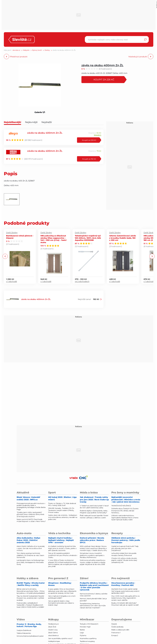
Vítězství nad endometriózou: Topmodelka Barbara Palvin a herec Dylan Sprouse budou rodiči (125, 518)
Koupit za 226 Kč (105, 80)
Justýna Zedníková (24, 630)
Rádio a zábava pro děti (120, 630)
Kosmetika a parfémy (88, 638)
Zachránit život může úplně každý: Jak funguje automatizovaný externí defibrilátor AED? (125, 591)
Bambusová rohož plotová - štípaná (20, 237)
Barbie (82, 630)
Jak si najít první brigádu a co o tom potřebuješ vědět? (62, 597)
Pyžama (83, 635)
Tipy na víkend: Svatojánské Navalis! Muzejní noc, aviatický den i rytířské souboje (30, 598)
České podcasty (117, 627)
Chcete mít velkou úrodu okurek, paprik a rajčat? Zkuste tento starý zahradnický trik (124, 560)
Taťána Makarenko (24, 633)
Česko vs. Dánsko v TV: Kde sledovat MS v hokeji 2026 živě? (62, 504)
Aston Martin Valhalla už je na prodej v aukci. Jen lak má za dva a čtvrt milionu (31, 548)
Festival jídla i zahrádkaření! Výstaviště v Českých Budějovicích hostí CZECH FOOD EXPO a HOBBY (30, 605)
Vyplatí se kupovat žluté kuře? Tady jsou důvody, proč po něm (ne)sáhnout (125, 548)
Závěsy (47, 50)
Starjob (114, 624)
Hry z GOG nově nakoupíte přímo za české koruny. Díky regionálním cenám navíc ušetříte (125, 598)
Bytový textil (37, 50)
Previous (5, 256)
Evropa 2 (115, 635)
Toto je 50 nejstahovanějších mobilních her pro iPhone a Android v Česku (63, 555)
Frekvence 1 (116, 633)
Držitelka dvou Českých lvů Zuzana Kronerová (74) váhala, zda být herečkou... (125, 511)
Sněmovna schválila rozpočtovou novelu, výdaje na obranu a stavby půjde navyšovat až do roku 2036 (93, 562)
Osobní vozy (53, 630)
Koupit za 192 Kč (89, 159)
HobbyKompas (54, 641)
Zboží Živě (52, 627)
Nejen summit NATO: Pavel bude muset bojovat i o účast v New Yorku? (31, 520)
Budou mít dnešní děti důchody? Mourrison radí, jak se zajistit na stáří (125, 604)
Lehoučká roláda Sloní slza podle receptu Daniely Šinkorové (124, 554)
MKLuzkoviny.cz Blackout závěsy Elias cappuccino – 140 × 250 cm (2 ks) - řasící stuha (53, 239)
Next (152, 256)
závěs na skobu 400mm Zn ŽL (102, 65)
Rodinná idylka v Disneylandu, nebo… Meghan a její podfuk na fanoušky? (94, 512)
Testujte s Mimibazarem (89, 624)
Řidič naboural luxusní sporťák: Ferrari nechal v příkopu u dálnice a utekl (94, 516)
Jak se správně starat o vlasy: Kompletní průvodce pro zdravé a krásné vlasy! (61, 603)
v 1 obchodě (12, 281)
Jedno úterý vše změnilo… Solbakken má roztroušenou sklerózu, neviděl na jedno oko (63, 517)
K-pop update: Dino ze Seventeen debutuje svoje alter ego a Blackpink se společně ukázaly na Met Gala (62, 591)
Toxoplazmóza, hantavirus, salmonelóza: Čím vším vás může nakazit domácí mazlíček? (93, 606)
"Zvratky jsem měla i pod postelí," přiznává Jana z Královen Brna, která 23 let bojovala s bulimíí (30, 514)
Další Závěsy (12, 233)
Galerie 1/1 (40, 112)
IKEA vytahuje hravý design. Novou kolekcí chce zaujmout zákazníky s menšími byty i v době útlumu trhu (93, 548)
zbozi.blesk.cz (53, 635)
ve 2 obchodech (82, 281)
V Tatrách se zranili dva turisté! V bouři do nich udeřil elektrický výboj (94, 507)
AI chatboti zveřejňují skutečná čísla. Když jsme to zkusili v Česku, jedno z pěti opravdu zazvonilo (62, 548)
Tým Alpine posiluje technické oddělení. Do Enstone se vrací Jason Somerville (30, 555)
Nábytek (26, 50)
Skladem (98, 135)
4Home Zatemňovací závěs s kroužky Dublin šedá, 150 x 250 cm (123, 238)
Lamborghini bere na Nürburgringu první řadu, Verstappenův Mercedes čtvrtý (30, 562)
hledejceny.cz (53, 624)
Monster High (85, 627)
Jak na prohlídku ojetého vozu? (60, 638)
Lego (82, 633)
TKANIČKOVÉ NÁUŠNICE (121, 506)
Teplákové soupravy (87, 641)
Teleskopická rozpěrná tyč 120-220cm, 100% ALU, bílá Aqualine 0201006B (88, 238)
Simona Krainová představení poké (30, 636)
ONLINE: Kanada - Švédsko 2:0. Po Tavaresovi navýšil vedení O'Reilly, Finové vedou (61, 510)
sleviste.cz (16, 50)
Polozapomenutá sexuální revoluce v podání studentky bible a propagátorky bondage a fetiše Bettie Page (31, 506)
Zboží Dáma (53, 633)
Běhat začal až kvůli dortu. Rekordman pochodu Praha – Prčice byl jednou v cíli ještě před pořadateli (31, 591)
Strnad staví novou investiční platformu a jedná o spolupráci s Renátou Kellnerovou (92, 555)
